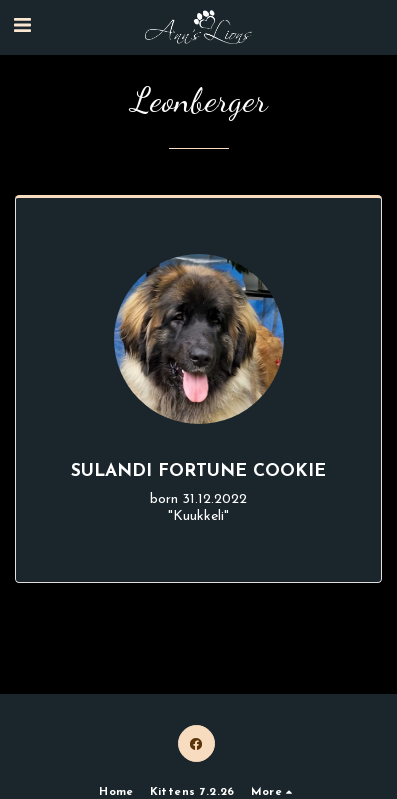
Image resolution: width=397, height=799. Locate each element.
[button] (22, 27)
